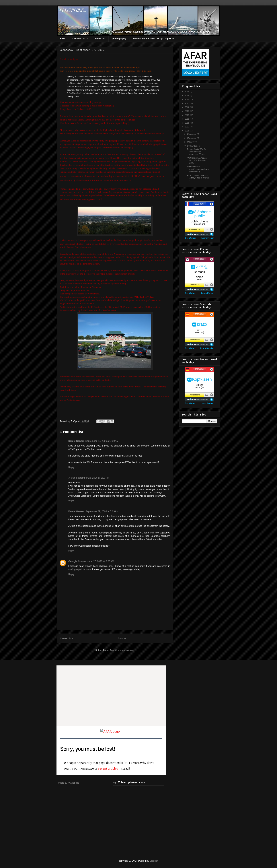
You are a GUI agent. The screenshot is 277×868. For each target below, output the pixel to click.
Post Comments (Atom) (122, 650)
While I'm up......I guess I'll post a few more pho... (197, 160)
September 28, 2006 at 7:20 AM (102, 441)
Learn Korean (208, 293)
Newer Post (67, 638)
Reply (71, 467)
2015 (187, 96)
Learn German (207, 403)
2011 (187, 111)
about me (100, 39)
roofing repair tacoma (80, 569)
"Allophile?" (80, 39)
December (192, 134)
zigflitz (128, 456)
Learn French (208, 238)
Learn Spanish (207, 348)
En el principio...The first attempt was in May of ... (198, 178)
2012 (187, 107)
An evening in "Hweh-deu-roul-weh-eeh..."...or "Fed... (196, 152)
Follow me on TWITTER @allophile (153, 39)
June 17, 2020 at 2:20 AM (101, 561)
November (192, 138)
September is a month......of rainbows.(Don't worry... (198, 169)
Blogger (154, 861)
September (192, 146)
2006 (187, 131)
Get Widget (190, 238)
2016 (187, 92)
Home (63, 39)
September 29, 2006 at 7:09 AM (102, 511)
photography (119, 39)
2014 (187, 99)
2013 (187, 103)
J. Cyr (72, 478)
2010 (187, 115)
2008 (187, 123)
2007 (187, 127)
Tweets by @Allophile (68, 783)
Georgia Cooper (77, 561)
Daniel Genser (76, 441)
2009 (187, 119)
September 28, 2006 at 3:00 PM (93, 478)
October (191, 142)
